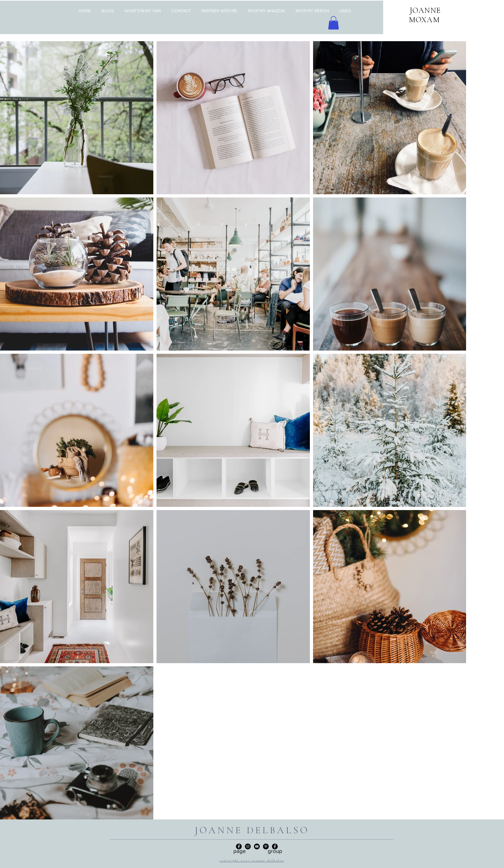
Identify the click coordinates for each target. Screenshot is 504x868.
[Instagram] (248, 846)
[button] (333, 23)
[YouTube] (257, 846)
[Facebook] (275, 846)
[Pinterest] (266, 846)
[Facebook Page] (239, 846)
